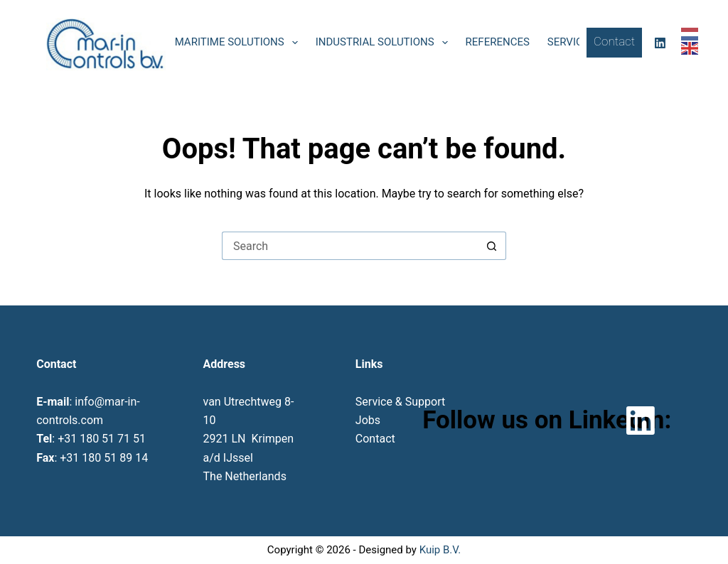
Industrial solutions (385, 43)
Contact (614, 41)
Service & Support (400, 402)
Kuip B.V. (440, 550)
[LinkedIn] (660, 43)
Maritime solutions (239, 43)
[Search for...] (350, 246)
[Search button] (492, 246)
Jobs (368, 420)
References (498, 42)
